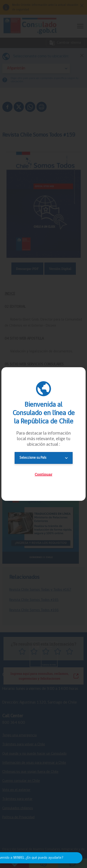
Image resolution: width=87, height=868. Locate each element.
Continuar (44, 474)
